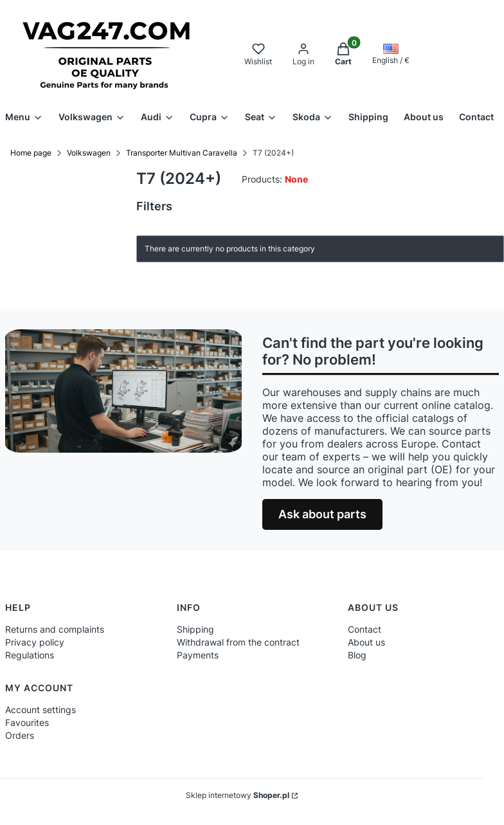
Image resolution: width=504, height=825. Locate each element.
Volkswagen (89, 153)
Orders (20, 735)
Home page (31, 153)
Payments (198, 655)
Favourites (27, 722)
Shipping (195, 629)
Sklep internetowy (238, 795)
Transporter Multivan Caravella (182, 153)
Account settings (40, 710)
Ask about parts (322, 514)
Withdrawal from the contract (238, 642)
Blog (357, 655)
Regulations (30, 655)
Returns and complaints (55, 629)
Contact (364, 629)
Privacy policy (35, 642)
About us (366, 642)
